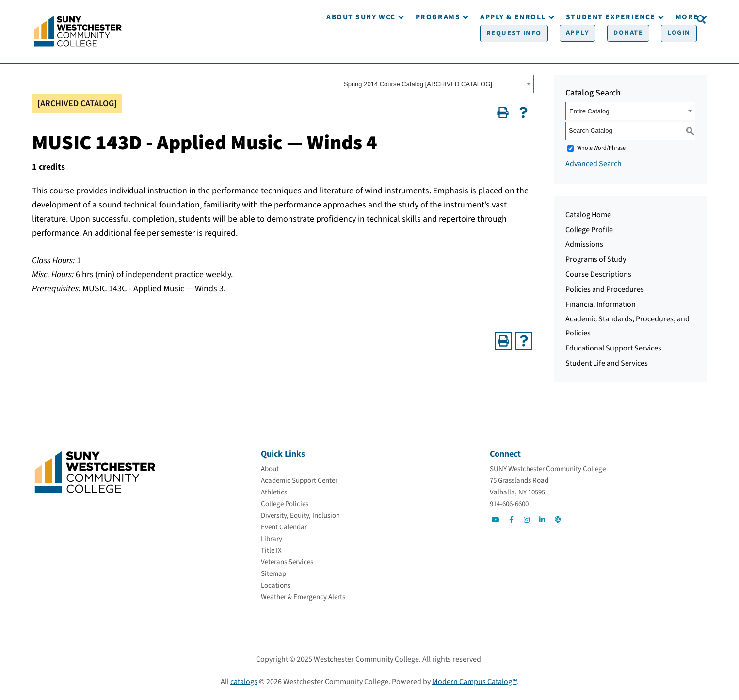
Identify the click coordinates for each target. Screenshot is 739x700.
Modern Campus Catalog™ (474, 683)
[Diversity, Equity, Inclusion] (300, 517)
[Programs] (438, 47)
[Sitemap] (273, 575)
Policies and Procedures (605, 291)
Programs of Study (596, 261)
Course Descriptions (598, 276)
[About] (270, 470)
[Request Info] (512, 20)
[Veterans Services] (287, 564)
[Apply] (572, 20)
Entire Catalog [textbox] (589, 113)
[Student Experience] (611, 47)
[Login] (669, 20)
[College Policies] (285, 505)
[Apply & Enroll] (513, 47)
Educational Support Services (613, 350)
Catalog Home (588, 216)
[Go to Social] (496, 521)
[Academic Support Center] (299, 482)
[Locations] (276, 587)
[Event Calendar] (284, 529)
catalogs (244, 683)
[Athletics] (274, 494)
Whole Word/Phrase (601, 150)
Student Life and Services (607, 365)
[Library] (272, 540)
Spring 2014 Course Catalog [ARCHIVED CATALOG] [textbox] (418, 86)
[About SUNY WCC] (361, 47)
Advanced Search (594, 165)
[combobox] (437, 86)
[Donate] (620, 20)
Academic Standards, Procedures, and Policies (627, 328)
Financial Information (601, 306)
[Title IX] (271, 552)
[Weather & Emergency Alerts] (303, 598)
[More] (687, 47)
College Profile (589, 231)
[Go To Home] (78, 32)
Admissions (584, 246)
